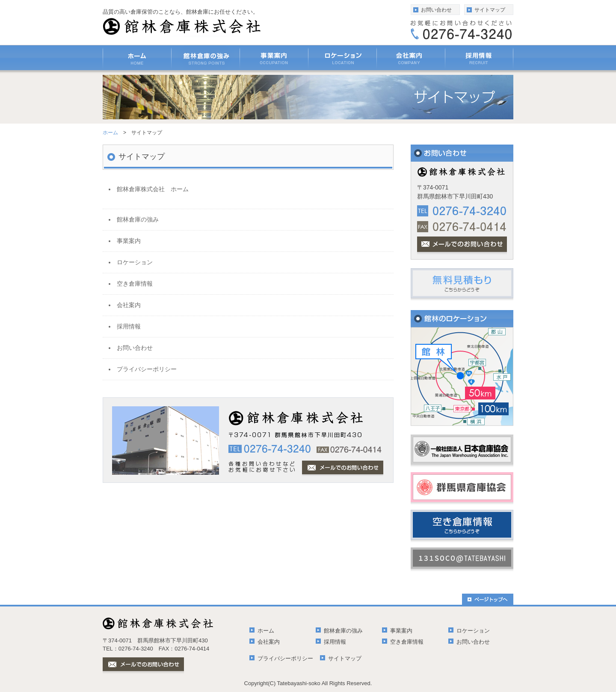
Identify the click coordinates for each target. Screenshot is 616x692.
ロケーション (473, 631)
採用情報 (335, 642)
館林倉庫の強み (343, 631)
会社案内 (269, 642)
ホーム (110, 133)
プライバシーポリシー (285, 658)
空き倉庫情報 (407, 642)
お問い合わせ (436, 10)
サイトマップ (490, 10)
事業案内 (401, 631)
